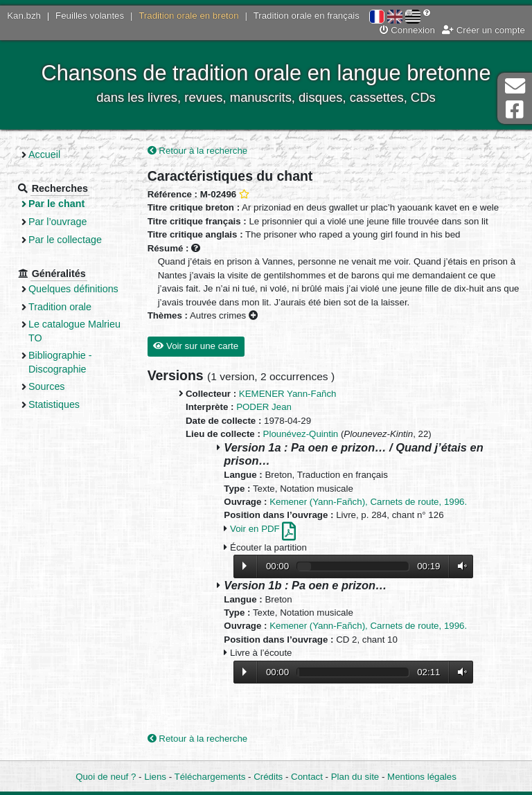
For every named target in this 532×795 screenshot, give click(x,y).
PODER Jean (264, 407)
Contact (307, 777)
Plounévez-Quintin (301, 434)
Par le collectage (65, 240)
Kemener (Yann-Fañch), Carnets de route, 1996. (368, 502)
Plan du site (355, 777)
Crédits (268, 777)
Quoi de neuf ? (106, 777)
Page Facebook (515, 110)
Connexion (407, 30)
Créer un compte (484, 30)
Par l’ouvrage (57, 222)
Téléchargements (210, 777)
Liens (155, 777)
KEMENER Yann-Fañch (288, 394)
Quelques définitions (73, 289)
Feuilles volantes (90, 16)
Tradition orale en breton (188, 16)
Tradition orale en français (307, 16)
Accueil (44, 154)
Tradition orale (60, 307)
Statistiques (54, 404)
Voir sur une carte (196, 346)
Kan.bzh (24, 16)
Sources (47, 386)
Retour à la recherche (198, 151)
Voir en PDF (263, 529)
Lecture (245, 566)
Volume (459, 566)
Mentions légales (422, 777)
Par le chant (56, 204)
